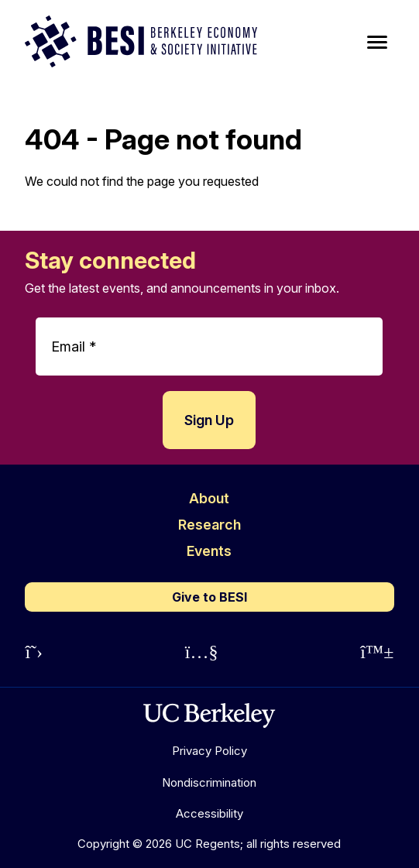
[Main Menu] (377, 43)
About (209, 498)
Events (209, 551)
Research (209, 525)
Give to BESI (209, 597)
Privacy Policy (209, 751)
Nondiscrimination (209, 782)
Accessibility (209, 813)
